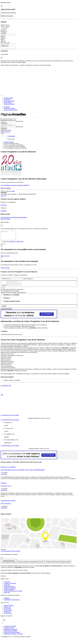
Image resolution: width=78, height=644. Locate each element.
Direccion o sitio (5, 43)
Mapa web (7, 595)
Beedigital (7, 601)
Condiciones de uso (9, 589)
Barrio (2, 39)
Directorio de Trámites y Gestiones (13, 636)
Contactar (8, 191)
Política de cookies (9, 592)
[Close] (2, 6)
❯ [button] (2, 397)
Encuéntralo (4, 51)
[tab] (10, 416)
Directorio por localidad (10, 633)
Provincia (3, 30)
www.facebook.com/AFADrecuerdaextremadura (14, 217)
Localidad (3, 33)
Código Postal (4, 46)
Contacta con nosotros (10, 586)
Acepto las (13, 243)
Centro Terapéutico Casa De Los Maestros (15, 148)
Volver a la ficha (5, 258)
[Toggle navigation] (1, 95)
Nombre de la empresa (7, 16)
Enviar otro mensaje (6, 311)
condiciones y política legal (16, 243)
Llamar (13, 191)
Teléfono (4, 280)
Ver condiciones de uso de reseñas (10, 418)
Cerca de (5, 28)
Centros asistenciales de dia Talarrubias (15, 147)
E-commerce (7, 611)
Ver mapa (3, 552)
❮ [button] (1, 397)
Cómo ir (3, 191)
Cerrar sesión (11, 139)
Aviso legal (7, 587)
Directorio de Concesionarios (12, 635)
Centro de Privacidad (45, 65)
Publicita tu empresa (10, 108)
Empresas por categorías (11, 632)
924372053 (4, 205)
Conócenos (7, 584)
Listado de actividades (10, 629)
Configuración (11, 136)
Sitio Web (3, 196)
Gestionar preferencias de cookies (13, 593)
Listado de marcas (9, 630)
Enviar (3, 246)
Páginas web (7, 609)
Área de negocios (5, 132)
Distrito (3, 36)
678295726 (4, 211)
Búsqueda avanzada (6, 130)
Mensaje (4, 288)
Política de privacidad (10, 590)
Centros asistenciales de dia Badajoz (14, 145)
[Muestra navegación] (37, 117)
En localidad (6, 27)
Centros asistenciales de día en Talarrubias (12, 182)
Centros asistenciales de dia (11, 143)
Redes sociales (8, 612)
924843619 (4, 510)
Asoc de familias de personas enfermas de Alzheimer (15, 185)
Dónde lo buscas (5, 25)
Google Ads (7, 614)
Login (2, 133)
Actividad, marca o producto (8, 13)
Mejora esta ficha (5, 219)
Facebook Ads (8, 615)
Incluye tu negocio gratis (11, 110)
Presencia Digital (9, 608)
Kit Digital (7, 107)
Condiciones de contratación (12, 602)
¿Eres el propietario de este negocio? (11, 553)
